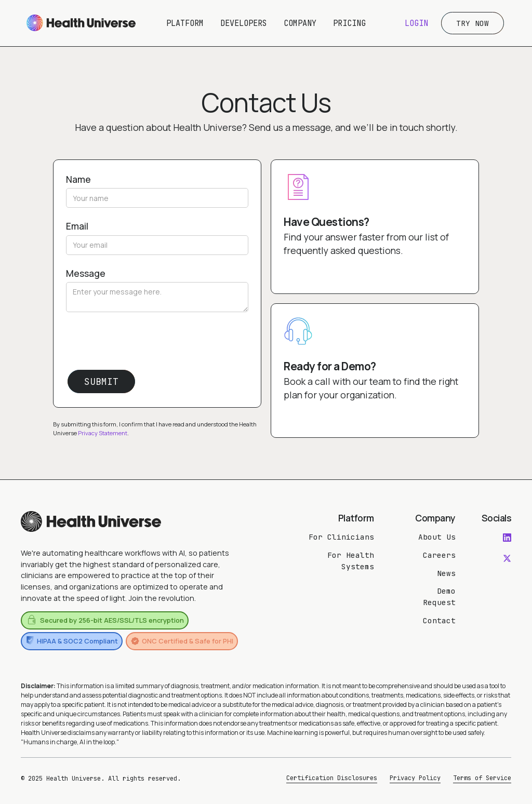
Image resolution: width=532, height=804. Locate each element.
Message (86, 273)
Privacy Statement (103, 433)
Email (77, 226)
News (446, 573)
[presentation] (145, 344)
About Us (437, 537)
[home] (81, 23)
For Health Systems (351, 561)
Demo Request (439, 597)
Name (78, 179)
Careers (439, 555)
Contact (439, 620)
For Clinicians (341, 537)
